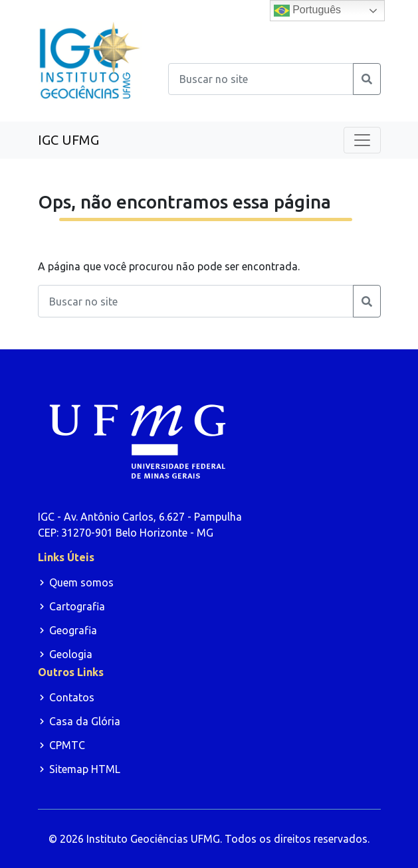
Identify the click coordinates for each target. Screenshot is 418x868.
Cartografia (77, 606)
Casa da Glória (85, 721)
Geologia (71, 654)
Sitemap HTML (85, 769)
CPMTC (67, 745)
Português (307, 11)
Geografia (73, 630)
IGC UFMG (68, 140)
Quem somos (81, 582)
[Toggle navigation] (362, 140)
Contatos (72, 697)
